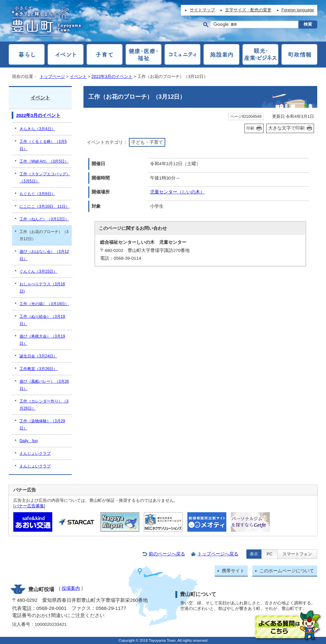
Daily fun (29, 441)
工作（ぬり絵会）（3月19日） (42, 320)
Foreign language (298, 10)
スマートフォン (297, 554)
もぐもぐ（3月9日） (37, 194)
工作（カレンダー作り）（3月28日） (44, 405)
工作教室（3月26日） (38, 369)
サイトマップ (202, 10)
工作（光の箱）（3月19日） (44, 304)
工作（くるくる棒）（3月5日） (43, 145)
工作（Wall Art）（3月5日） (44, 161)
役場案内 (71, 588)
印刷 (250, 128)
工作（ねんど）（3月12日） (44, 219)
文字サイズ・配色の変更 (248, 10)
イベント (78, 76)
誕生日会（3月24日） (38, 356)
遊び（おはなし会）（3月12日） (44, 255)
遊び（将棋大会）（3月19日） (42, 340)
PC (270, 554)
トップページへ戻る (218, 554)
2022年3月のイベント (112, 76)
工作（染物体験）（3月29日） (42, 425)
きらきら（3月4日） (37, 129)
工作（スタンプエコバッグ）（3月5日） (45, 178)
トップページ (52, 76)
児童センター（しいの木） (177, 192)
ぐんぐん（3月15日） (38, 271)
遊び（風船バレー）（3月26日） (44, 385)
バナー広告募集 (29, 506)
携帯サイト (233, 571)
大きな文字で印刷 (286, 128)
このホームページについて (287, 571)
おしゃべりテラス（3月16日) (42, 288)
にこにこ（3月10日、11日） (44, 206)
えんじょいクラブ (35, 453)
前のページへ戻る (167, 554)
